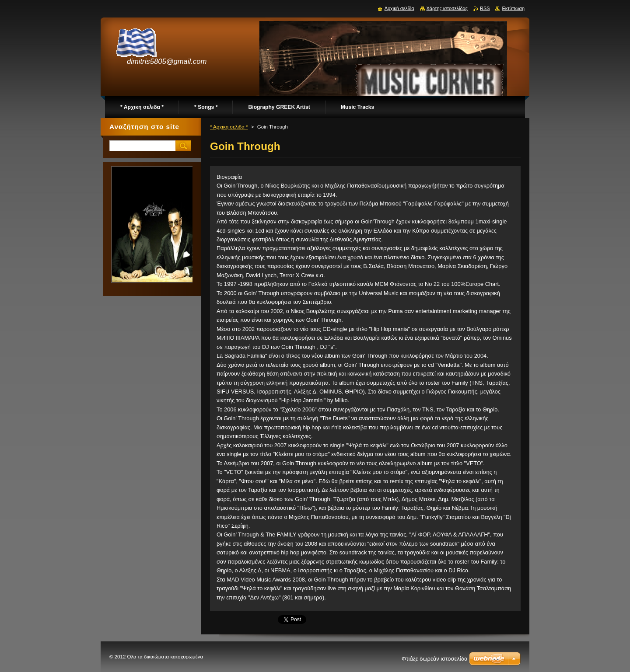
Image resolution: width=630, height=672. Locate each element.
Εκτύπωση (513, 8)
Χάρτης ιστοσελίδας (447, 8)
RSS (485, 8)
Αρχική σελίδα (399, 8)
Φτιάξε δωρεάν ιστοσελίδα (434, 659)
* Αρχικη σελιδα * (229, 127)
